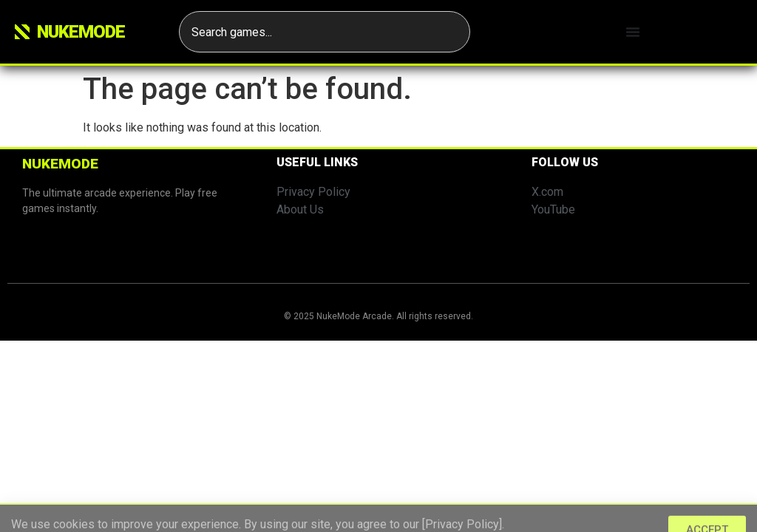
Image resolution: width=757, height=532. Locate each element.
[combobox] (325, 32)
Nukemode (81, 32)
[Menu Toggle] (633, 32)
